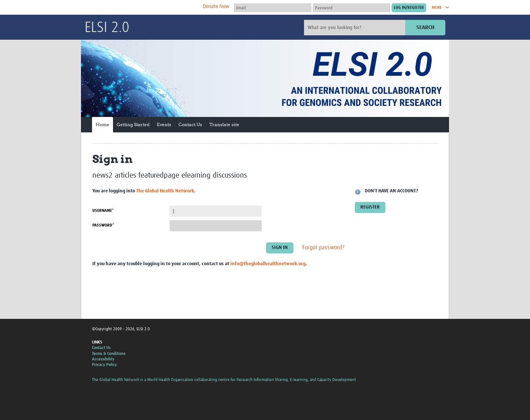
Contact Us (190, 124)
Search (425, 27)
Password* (103, 225)
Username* (103, 211)
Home (103, 124)
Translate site (224, 124)
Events (164, 124)
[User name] (273, 8)
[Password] (351, 8)
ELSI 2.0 (107, 28)
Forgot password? (323, 248)
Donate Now (216, 7)
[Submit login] (409, 8)
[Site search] (356, 28)
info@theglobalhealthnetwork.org (268, 264)
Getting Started (133, 124)
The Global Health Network (139, 8)
